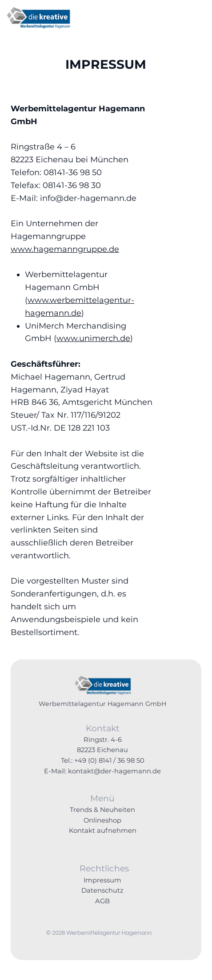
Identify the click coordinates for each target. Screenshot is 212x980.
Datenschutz (102, 890)
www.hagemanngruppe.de (65, 249)
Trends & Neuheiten (102, 810)
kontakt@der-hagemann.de (114, 771)
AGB (102, 901)
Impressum (102, 880)
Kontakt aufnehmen (103, 831)
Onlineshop (102, 820)
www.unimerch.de (93, 338)
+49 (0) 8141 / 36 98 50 (109, 760)
